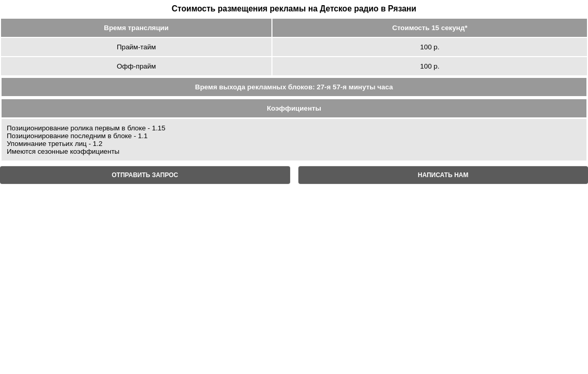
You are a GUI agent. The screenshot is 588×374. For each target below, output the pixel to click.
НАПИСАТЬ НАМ (443, 175)
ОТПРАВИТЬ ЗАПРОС (145, 175)
